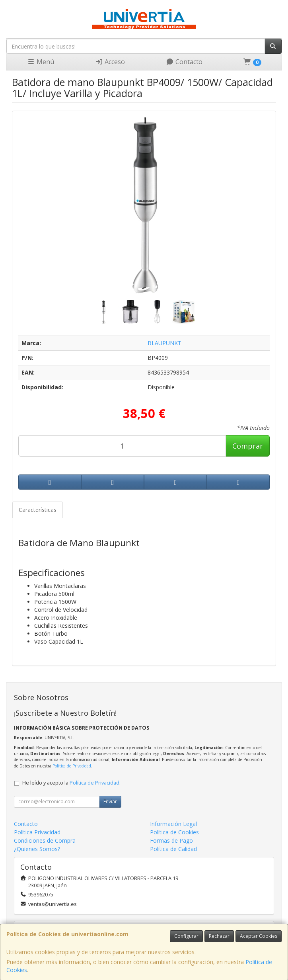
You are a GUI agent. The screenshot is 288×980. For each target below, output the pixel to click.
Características (38, 510)
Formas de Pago (171, 840)
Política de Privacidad (72, 766)
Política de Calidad (173, 849)
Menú (41, 62)
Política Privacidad (37, 832)
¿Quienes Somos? (37, 849)
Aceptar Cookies (259, 936)
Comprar (248, 446)
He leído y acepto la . (71, 783)
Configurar (186, 936)
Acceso (110, 62)
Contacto (184, 62)
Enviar (110, 801)
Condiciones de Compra (45, 840)
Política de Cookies (174, 832)
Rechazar (219, 936)
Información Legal (173, 824)
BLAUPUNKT (164, 343)
